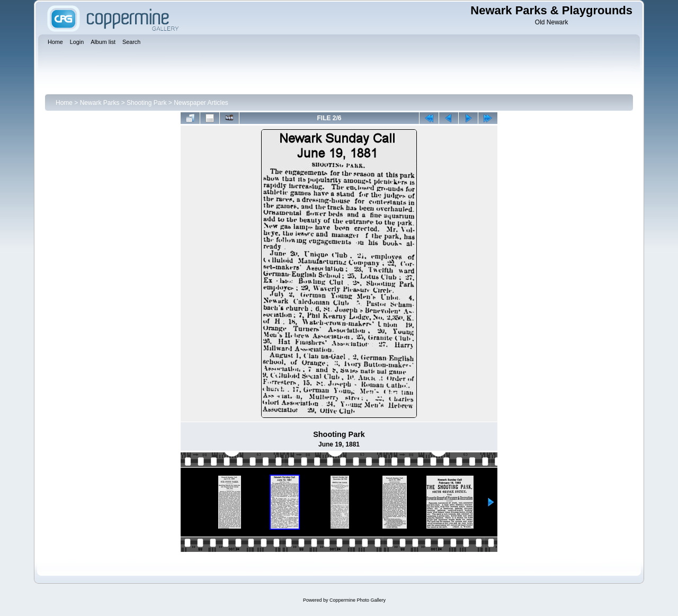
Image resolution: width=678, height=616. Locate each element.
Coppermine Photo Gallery (358, 600)
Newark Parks (100, 103)
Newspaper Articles (201, 103)
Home (64, 103)
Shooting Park (146, 103)
